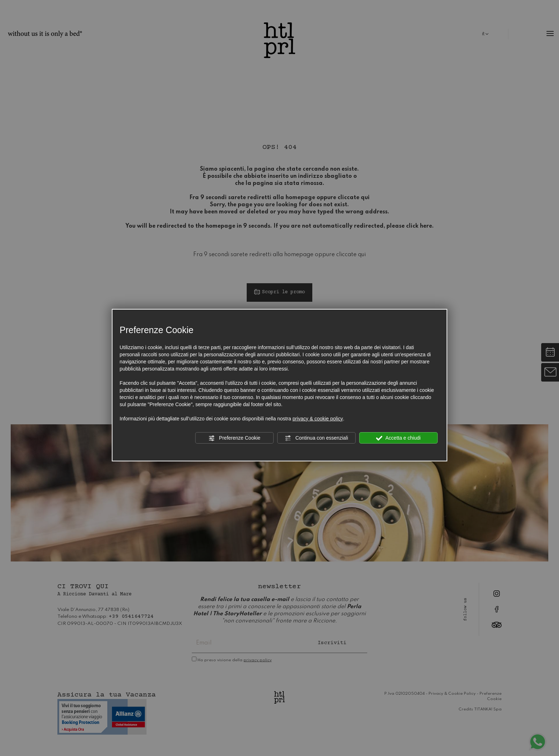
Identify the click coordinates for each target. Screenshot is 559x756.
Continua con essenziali (317, 438)
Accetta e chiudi (398, 438)
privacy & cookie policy (318, 419)
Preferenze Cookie (234, 438)
